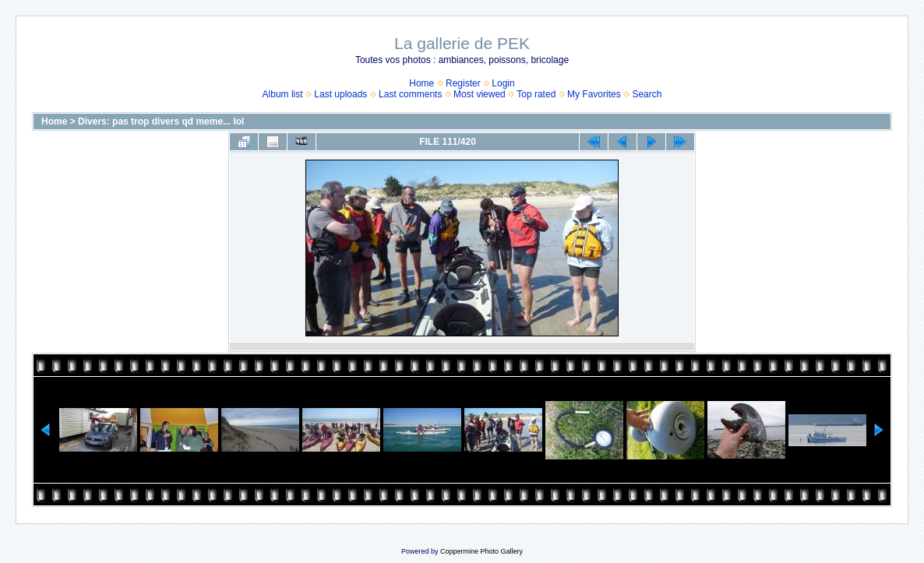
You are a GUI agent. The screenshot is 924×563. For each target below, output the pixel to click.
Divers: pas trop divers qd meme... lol (161, 121)
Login (503, 83)
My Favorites (594, 94)
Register (463, 83)
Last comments (410, 94)
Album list (283, 94)
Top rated (536, 94)
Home (421, 83)
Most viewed (480, 94)
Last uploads (340, 94)
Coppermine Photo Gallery (481, 551)
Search (647, 94)
